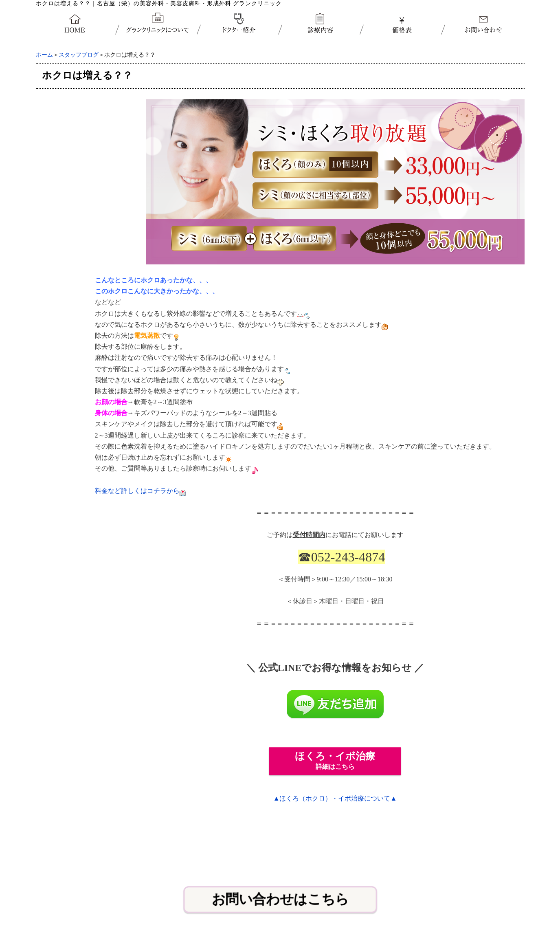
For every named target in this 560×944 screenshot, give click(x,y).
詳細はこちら (335, 760)
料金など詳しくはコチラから (137, 491)
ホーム (44, 55)
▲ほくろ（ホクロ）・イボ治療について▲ (335, 798)
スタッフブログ (79, 55)
